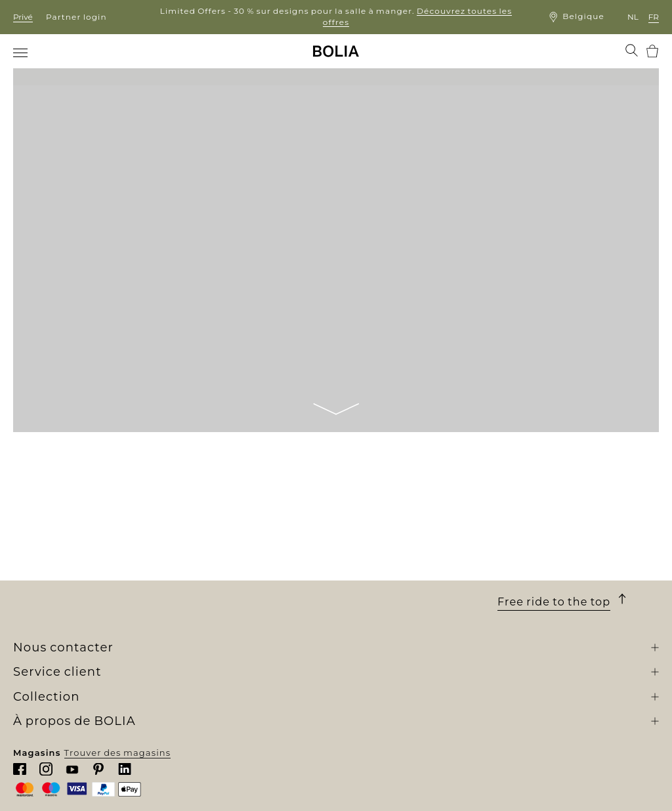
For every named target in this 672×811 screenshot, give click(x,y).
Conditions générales (388, 577)
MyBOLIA (36, 636)
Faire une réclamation (390, 613)
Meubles (196, 553)
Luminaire (200, 577)
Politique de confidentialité (404, 637)
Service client (381, 511)
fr (654, 17)
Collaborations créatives (73, 600)
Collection (210, 511)
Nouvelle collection (222, 529)
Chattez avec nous (542, 580)
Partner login (76, 17)
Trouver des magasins (602, 790)
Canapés (196, 540)
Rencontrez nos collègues (76, 553)
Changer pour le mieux (69, 588)
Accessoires (203, 600)
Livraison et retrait (381, 554)
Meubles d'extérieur (223, 565)
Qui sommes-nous (58, 529)
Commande (365, 542)
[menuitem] (21, 53)
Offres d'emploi (51, 565)
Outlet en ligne (212, 660)
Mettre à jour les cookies (396, 651)
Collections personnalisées (241, 612)
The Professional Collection (241, 648)
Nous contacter (374, 625)
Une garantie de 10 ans (391, 565)
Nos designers (48, 577)
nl (633, 17)
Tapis (187, 588)
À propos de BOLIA (79, 511)
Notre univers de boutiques (80, 540)
